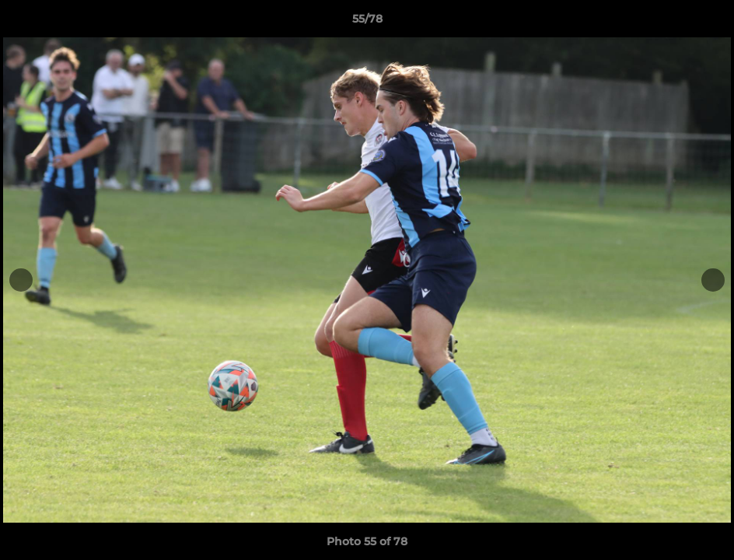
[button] (706, 23)
